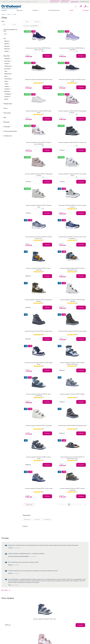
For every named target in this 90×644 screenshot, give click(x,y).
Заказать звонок (75, 2)
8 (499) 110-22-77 (65, 1)
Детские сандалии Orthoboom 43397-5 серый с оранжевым (72, 489)
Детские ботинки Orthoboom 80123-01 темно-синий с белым (39, 363)
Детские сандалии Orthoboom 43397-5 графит (72, 394)
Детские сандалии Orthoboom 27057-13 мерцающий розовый (39, 175)
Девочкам (4, 10)
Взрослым (35, 10)
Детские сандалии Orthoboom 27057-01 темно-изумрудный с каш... (72, 269)
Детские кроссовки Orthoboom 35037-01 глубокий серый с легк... (39, 238)
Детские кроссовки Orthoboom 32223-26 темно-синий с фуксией (39, 49)
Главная (3, 14)
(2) (77, 303)
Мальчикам (19, 10)
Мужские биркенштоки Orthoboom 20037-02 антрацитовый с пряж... (72, 458)
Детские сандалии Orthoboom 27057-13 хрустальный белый (72, 175)
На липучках (37, 519)
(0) (43, 51)
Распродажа (86, 10)
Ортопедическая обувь (54, 10)
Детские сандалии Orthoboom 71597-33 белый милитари (72, 301)
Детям (27, 22)
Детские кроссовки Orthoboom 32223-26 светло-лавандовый (72, 49)
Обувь (15, 14)
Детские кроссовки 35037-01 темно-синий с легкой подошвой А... (72, 238)
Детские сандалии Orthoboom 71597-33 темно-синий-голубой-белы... (72, 363)
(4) (43, 272)
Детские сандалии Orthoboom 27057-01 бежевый (39, 426)
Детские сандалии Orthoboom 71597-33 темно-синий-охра (39, 269)
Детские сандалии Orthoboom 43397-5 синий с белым (39, 458)
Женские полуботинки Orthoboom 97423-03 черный (39, 80)
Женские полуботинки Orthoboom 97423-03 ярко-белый (39, 112)
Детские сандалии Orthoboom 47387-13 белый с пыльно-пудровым (39, 143)
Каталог (72, 10)
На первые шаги (47, 519)
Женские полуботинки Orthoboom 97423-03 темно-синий (72, 80)
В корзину (47, 56)
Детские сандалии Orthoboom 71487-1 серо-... (45, 619)
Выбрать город (85, 2)
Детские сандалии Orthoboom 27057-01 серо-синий (39, 488)
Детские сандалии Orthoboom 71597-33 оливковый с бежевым (39, 301)
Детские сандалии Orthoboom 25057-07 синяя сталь (72, 142)
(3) (43, 429)
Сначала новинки (34, 26)
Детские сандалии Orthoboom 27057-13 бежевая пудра (39, 206)
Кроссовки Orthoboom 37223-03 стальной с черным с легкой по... (72, 206)
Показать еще (29, 505)
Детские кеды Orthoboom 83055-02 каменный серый (72, 426)
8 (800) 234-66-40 (55, 1)
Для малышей (27, 519)
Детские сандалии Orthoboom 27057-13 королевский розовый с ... (72, 112)
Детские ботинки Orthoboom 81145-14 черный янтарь (39, 331)
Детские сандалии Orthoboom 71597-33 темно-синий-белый (39, 395)
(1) (43, 83)
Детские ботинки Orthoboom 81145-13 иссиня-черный (72, 331)
